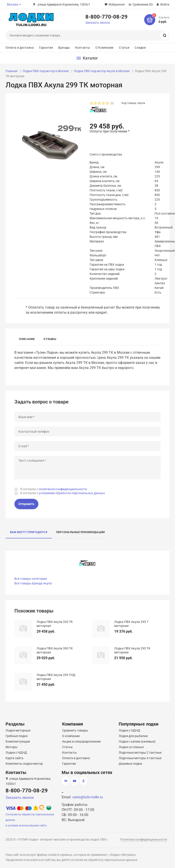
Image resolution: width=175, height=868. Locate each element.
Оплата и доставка (20, 48)
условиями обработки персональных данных (72, 493)
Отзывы (50, 339)
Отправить (26, 504)
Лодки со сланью (131, 747)
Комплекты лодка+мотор (24, 764)
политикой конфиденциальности (63, 489)
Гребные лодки (17, 736)
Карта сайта (14, 758)
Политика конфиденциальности (144, 839)
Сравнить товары (75, 730)
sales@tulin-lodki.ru (88, 797)
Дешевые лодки (130, 764)
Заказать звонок (98, 23)
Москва (13, 4)
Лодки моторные (18, 730)
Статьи (124, 48)
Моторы (12, 747)
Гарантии (69, 764)
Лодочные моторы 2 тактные (140, 753)
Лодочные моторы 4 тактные (140, 758)
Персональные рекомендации (81, 532)
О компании (71, 736)
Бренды (64, 48)
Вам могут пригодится (29, 532)
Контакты (83, 48)
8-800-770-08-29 (106, 17)
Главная (12, 71)
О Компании (104, 48)
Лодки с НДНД (16, 753)
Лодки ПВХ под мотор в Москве (46, 71)
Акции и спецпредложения (81, 741)
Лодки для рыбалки (133, 736)
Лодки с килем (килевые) (137, 741)
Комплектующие (18, 741)
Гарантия (46, 48)
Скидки (140, 48)
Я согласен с (54, 489)
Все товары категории (31, 579)
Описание (27, 339)
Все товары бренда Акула (33, 583)
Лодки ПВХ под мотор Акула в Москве (102, 71)
